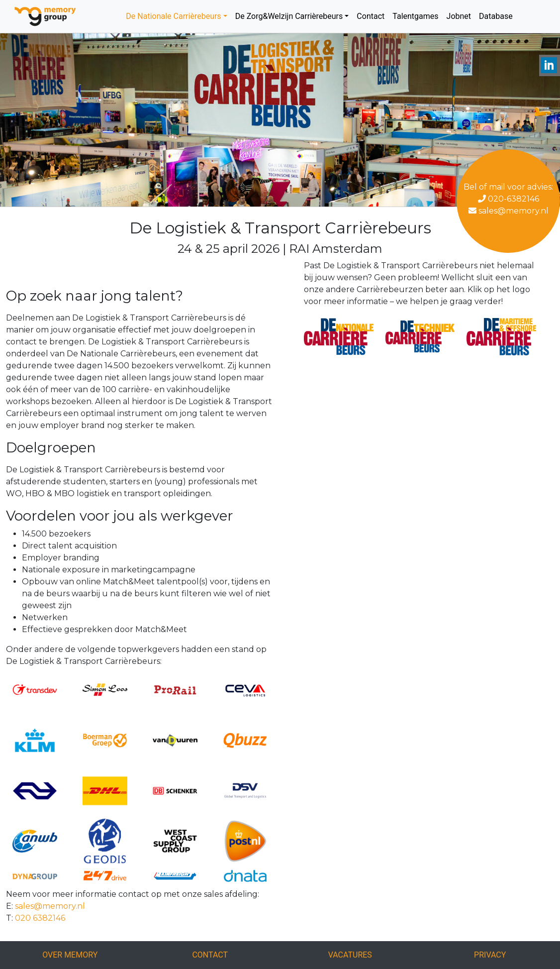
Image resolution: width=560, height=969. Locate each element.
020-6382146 (509, 199)
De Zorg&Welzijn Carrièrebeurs (289, 16)
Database (496, 16)
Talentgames (415, 16)
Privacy (490, 955)
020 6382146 (40, 918)
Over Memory (70, 955)
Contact (371, 16)
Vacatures (350, 955)
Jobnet (459, 16)
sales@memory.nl (509, 211)
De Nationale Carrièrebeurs (173, 16)
